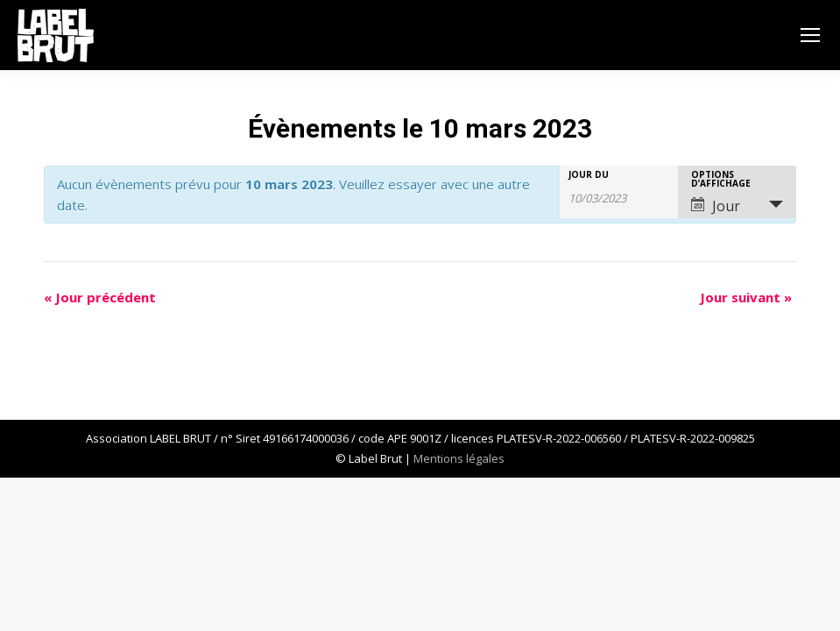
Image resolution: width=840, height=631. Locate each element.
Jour (716, 206)
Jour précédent (100, 297)
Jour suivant (746, 297)
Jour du (589, 174)
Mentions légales (459, 458)
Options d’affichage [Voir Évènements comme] (721, 179)
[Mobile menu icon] (810, 35)
